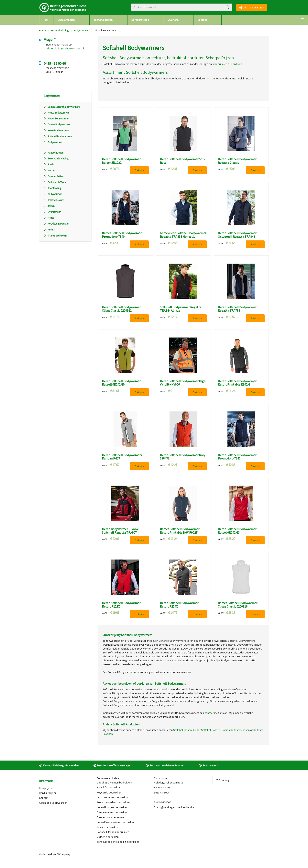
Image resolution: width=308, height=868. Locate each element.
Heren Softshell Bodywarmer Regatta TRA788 (237, 309)
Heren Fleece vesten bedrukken (116, 822)
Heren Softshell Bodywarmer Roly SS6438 (182, 457)
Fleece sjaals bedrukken (111, 817)
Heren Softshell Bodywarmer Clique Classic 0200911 (121, 309)
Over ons (173, 20)
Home (42, 30)
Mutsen (49, 171)
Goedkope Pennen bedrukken (114, 782)
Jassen (49, 206)
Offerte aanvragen (252, 7)
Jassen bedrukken (108, 827)
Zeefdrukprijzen (103, 20)
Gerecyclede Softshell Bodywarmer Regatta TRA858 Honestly (183, 235)
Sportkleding (52, 188)
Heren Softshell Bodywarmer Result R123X (121, 605)
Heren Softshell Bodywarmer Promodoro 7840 (237, 457)
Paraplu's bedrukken (109, 787)
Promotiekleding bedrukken (113, 802)
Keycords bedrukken (109, 792)
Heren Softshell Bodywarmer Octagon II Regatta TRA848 (237, 235)
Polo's (49, 230)
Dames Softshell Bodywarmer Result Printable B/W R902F (180, 531)
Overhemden (52, 212)
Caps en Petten (54, 176)
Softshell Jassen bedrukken (113, 832)
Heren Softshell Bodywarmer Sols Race (182, 161)
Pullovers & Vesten (55, 182)
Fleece (49, 218)
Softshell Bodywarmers (58, 136)
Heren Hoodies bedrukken (112, 807)
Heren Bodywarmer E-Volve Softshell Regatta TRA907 (120, 531)
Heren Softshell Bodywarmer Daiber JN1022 (121, 161)
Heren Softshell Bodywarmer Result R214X (179, 605)
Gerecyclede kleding (56, 159)
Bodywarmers (81, 30)
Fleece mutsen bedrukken (112, 812)
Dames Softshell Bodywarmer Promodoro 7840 (122, 235)
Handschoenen (54, 153)
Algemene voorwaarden (53, 803)
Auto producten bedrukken (113, 797)
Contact (202, 20)
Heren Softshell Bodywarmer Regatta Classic (237, 161)
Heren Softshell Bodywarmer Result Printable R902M (237, 383)
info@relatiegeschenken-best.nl (65, 48)
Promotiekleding (60, 30)
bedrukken (221, 64)
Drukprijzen (46, 788)
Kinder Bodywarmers (56, 119)
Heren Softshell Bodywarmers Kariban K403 (122, 457)
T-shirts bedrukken (55, 236)
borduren (236, 64)
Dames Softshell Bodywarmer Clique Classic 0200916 (238, 605)
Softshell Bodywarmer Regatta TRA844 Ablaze (181, 309)
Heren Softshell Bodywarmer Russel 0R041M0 (237, 531)
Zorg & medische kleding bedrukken (118, 842)
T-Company (223, 780)
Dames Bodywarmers (57, 124)
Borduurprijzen (140, 20)
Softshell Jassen (54, 200)
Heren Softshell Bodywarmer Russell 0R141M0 (121, 383)
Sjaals (49, 164)
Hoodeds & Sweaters (56, 224)
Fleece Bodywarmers (56, 113)
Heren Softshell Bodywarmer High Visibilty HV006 (183, 383)
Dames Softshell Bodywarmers (62, 107)
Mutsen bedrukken (108, 837)
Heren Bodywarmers (56, 131)
